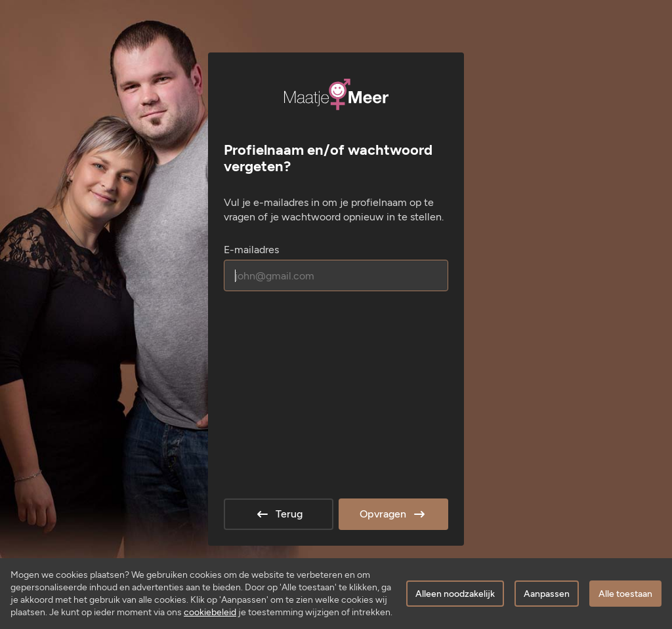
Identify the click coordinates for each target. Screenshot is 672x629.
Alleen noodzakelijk (455, 594)
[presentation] (324, 338)
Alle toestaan (625, 594)
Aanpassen (547, 594)
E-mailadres (251, 250)
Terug (279, 514)
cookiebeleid (210, 612)
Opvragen (393, 514)
